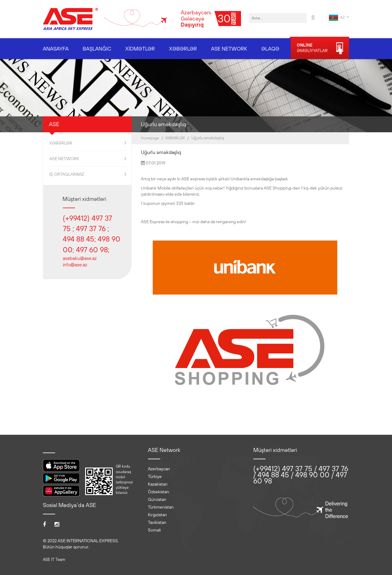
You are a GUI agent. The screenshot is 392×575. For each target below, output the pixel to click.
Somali (154, 530)
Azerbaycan (159, 469)
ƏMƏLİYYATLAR (320, 48)
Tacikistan (157, 522)
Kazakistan (158, 484)
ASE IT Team (54, 560)
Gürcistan (157, 499)
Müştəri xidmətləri (84, 199)
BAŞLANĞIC (97, 49)
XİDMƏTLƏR (140, 49)
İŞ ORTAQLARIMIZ (88, 174)
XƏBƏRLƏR (183, 49)
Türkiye (155, 476)
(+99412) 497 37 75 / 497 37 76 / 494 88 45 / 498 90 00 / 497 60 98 (301, 475)
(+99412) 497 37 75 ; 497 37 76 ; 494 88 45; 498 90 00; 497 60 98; (92, 234)
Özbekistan (158, 492)
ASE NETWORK (229, 49)
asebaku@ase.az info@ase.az (80, 261)
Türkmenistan (161, 507)
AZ (339, 18)
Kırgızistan (157, 515)
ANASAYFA (56, 49)
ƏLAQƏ (270, 49)
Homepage (150, 138)
